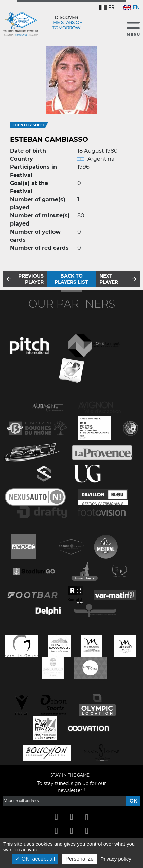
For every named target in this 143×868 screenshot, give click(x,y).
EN (131, 8)
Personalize (79, 859)
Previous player (31, 279)
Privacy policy (116, 859)
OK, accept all (35, 859)
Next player (109, 279)
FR (107, 8)
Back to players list (71, 279)
